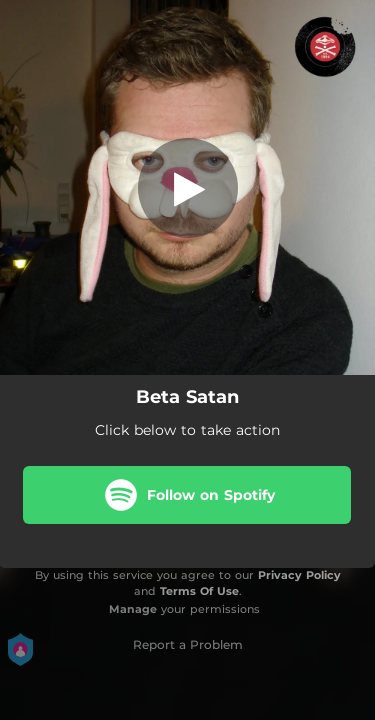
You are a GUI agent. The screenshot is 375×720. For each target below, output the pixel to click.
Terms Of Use (199, 591)
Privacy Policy (299, 575)
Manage (133, 609)
